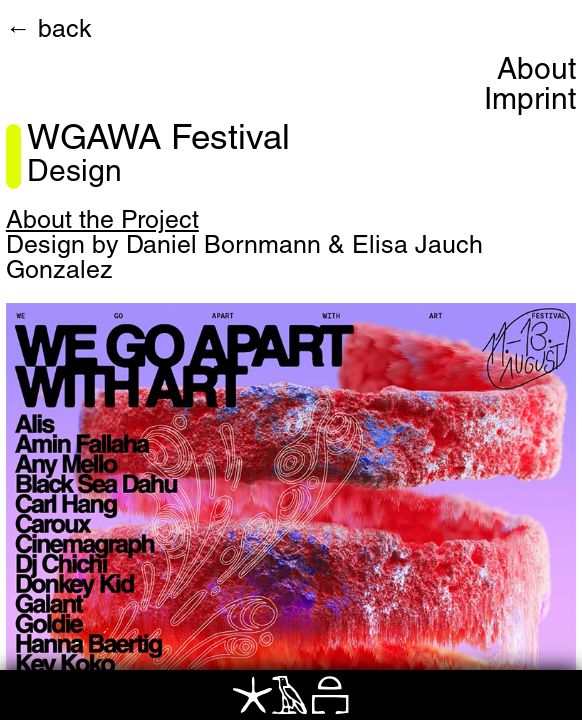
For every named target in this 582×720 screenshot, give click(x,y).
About (536, 72)
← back (49, 31)
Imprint (530, 102)
